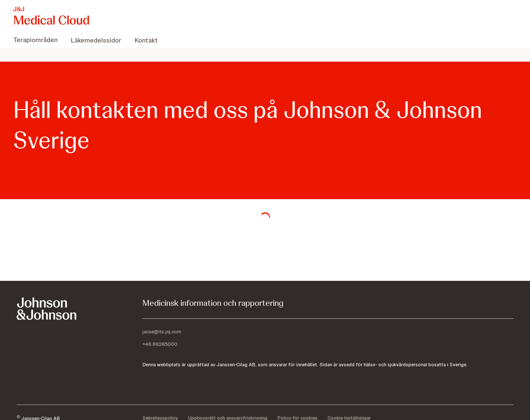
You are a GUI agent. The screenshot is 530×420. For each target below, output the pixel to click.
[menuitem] (39, 40)
